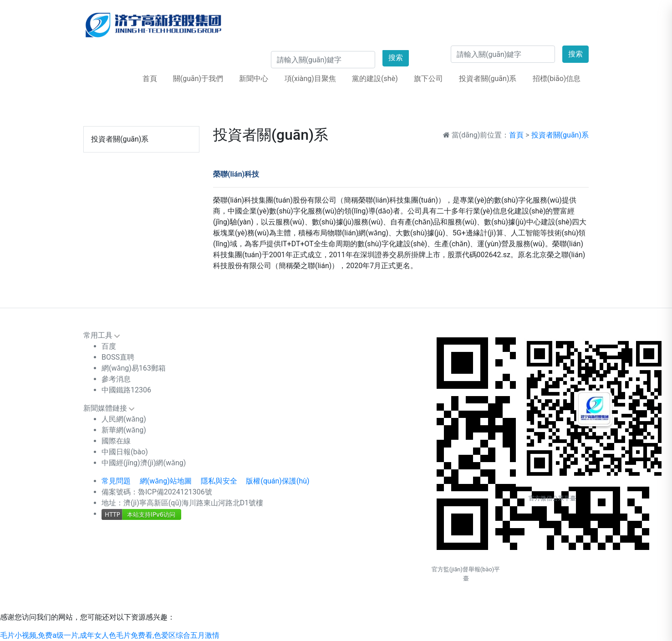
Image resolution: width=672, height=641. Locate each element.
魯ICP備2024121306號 (175, 492)
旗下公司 (428, 79)
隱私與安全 (219, 481)
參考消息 (116, 379)
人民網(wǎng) (124, 419)
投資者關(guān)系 (488, 79)
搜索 (575, 54)
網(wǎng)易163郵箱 (134, 368)
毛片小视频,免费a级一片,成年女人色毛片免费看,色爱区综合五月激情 (110, 635)
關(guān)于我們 (198, 79)
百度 (109, 346)
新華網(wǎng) (124, 430)
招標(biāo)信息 (557, 79)
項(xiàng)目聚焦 (310, 79)
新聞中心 (254, 79)
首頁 (150, 79)
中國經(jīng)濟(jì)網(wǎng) (144, 463)
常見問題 (116, 481)
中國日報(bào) (125, 452)
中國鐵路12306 (126, 390)
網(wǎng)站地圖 (166, 481)
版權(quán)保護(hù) (277, 481)
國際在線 (116, 441)
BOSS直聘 (118, 357)
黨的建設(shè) (375, 79)
